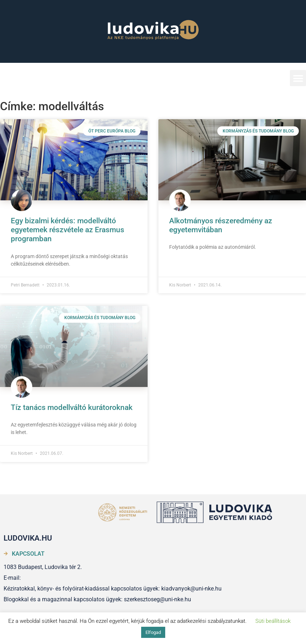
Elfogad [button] (153, 632)
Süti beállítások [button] (273, 621)
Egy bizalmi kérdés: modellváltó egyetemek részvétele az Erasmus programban (68, 230)
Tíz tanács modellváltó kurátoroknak (72, 407)
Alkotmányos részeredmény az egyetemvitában (221, 225)
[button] (298, 78)
